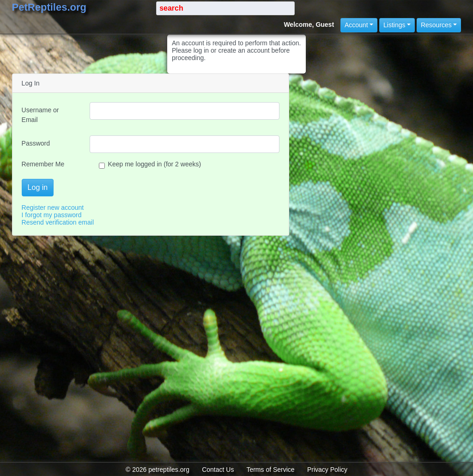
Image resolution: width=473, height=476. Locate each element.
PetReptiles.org (49, 7)
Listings (394, 25)
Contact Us (218, 470)
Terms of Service (270, 470)
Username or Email (40, 115)
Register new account (53, 207)
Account (356, 25)
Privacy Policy (327, 470)
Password (36, 143)
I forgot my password (52, 215)
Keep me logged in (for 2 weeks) (150, 164)
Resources (436, 25)
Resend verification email (58, 222)
